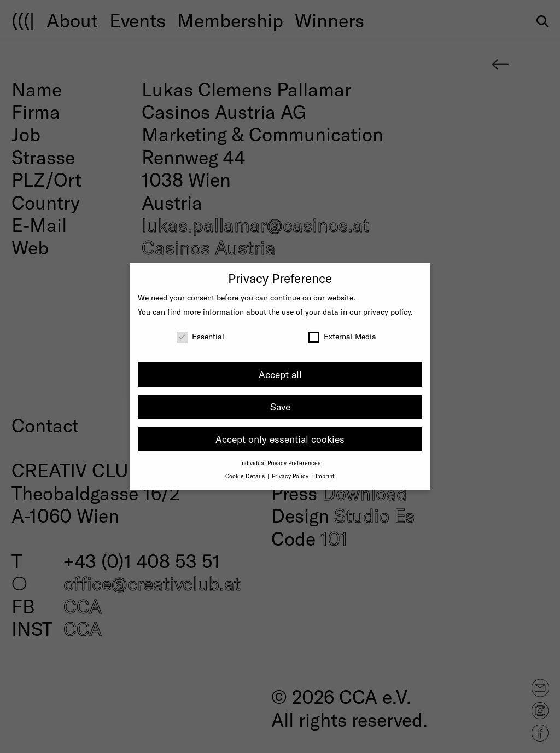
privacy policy (387, 312)
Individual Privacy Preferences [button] (280, 463)
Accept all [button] (280, 374)
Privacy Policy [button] (291, 476)
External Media (342, 336)
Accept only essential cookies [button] (280, 439)
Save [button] (280, 407)
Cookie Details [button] (246, 476)
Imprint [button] (325, 476)
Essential (200, 336)
